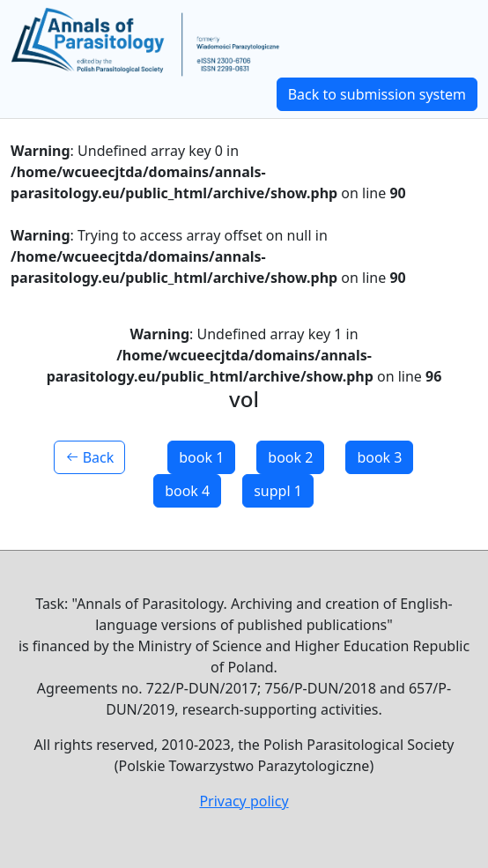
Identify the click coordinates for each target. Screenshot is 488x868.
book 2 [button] (290, 457)
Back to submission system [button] (377, 94)
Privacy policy (244, 801)
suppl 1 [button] (278, 491)
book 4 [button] (187, 491)
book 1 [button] (201, 457)
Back (90, 457)
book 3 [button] (379, 457)
